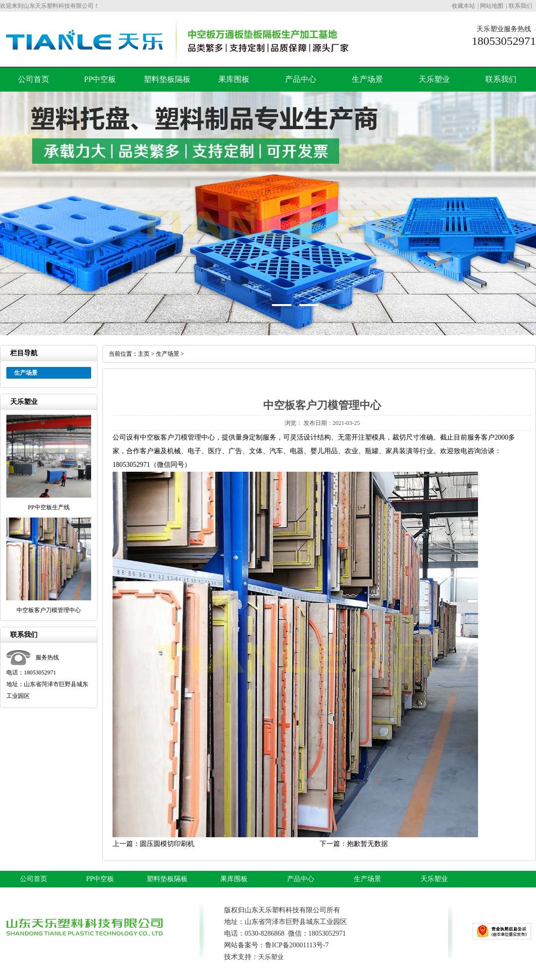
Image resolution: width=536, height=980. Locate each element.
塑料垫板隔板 (167, 79)
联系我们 (520, 6)
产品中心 (301, 79)
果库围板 (234, 79)
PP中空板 (100, 79)
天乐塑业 (434, 79)
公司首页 (34, 79)
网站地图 (492, 6)
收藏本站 (463, 6)
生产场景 (367, 79)
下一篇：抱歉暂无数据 (354, 844)
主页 (144, 354)
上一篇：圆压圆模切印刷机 (153, 844)
